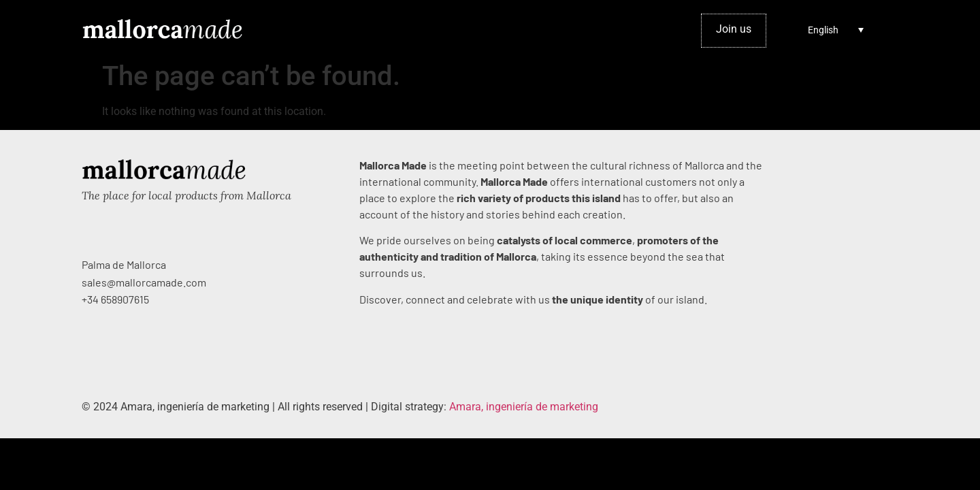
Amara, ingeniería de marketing (524, 407)
